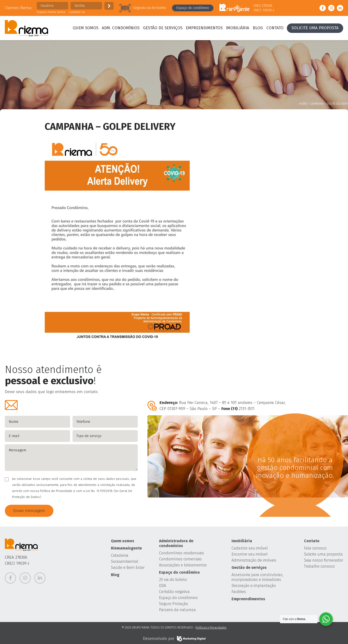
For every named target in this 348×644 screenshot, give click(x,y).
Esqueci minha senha (51, 12)
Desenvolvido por (174, 639)
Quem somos (86, 28)
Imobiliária (238, 28)
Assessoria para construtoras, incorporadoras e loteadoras (257, 577)
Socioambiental (125, 561)
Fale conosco (315, 548)
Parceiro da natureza (177, 610)
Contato (275, 28)
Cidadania (120, 555)
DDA (163, 586)
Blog (258, 28)
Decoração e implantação (254, 586)
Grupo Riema (26, 28)
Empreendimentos (204, 28)
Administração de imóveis (254, 560)
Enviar (109, 6)
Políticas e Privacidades (211, 628)
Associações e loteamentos (183, 565)
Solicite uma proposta (315, 28)
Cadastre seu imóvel (250, 548)
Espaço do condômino (193, 8)
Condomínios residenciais (181, 553)
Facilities (239, 592)
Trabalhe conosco (319, 566)
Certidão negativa (174, 592)
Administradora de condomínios (176, 543)
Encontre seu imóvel (250, 554)
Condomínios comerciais (180, 559)
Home (303, 104)
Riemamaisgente (126, 548)
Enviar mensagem (29, 511)
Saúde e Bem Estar (128, 567)
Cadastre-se (77, 12)
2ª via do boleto (173, 580)
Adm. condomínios (121, 28)
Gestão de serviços (163, 28)
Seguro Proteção (174, 604)
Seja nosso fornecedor (324, 560)
